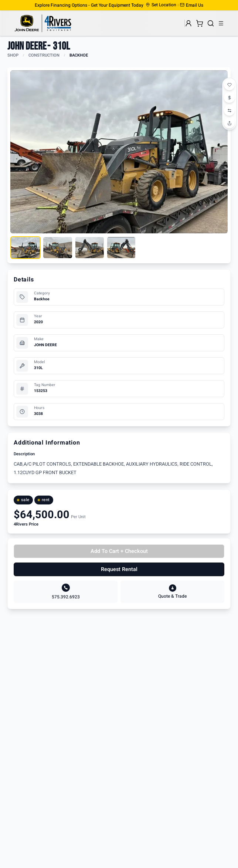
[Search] (211, 23)
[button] (192, 5)
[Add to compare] (229, 110)
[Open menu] (221, 23)
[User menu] (188, 23)
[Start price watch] (229, 97)
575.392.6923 (66, 597)
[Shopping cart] (200, 23)
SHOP (13, 55)
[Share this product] (229, 122)
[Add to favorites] (229, 85)
